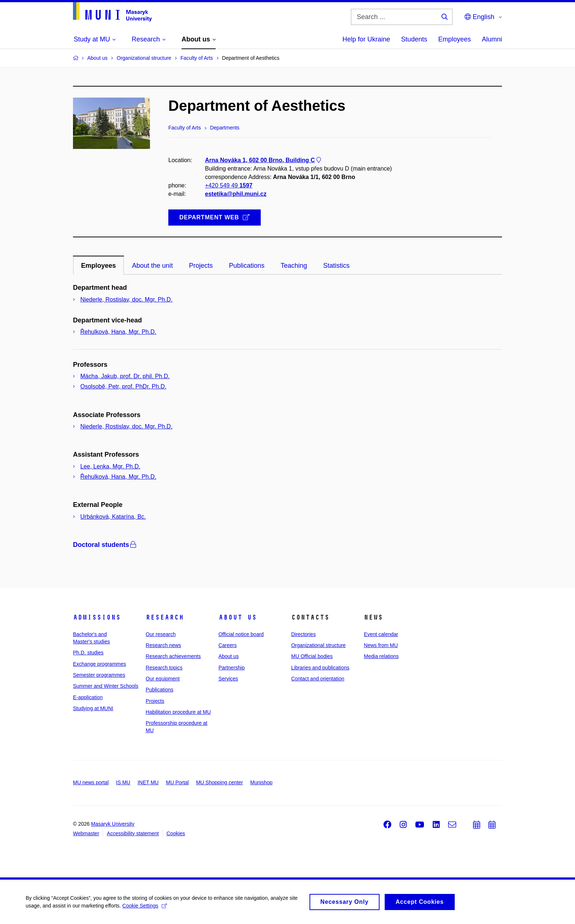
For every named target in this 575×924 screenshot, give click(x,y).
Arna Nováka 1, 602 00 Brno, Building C (264, 160)
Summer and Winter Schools (106, 686)
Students (414, 39)
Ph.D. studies (88, 653)
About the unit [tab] (152, 266)
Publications (160, 690)
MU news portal (91, 782)
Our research (161, 634)
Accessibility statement (133, 833)
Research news (163, 645)
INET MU (148, 782)
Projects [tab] (201, 266)
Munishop (261, 782)
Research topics (164, 668)
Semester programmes (99, 675)
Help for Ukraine (366, 39)
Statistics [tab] (336, 266)
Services (228, 679)
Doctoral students (105, 545)
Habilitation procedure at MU (178, 712)
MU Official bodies (312, 656)
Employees (455, 39)
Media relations (381, 656)
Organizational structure (318, 645)
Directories (303, 634)
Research (165, 617)
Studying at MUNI (93, 708)
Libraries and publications (320, 668)
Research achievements (173, 656)
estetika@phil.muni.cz (236, 194)
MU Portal (177, 782)
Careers (228, 645)
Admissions (97, 617)
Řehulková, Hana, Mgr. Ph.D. (118, 332)
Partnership (232, 668)
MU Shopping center (220, 782)
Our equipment (163, 679)
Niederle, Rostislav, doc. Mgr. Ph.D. (126, 300)
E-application (88, 697)
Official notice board (241, 634)
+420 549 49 (229, 186)
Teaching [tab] (294, 266)
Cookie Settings (145, 907)
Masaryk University (113, 824)
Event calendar (381, 634)
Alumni (492, 39)
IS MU (123, 782)
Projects (155, 701)
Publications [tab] (247, 266)
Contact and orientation (318, 679)
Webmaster (86, 833)
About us (238, 617)
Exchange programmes (100, 664)
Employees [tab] (98, 266)
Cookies (176, 833)
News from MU (381, 645)
